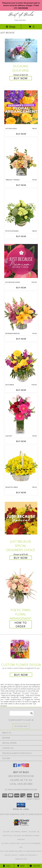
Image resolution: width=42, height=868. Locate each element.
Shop (11, 27)
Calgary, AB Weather (11, 843)
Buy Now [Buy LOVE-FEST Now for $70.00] (21, 441)
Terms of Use (21, 859)
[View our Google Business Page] (19, 766)
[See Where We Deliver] (21, 726)
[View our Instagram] (23, 766)
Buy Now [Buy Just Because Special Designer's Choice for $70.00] (21, 558)
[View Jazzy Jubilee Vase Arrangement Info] (21, 363)
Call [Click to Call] (7, 866)
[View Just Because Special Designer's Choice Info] (21, 518)
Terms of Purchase (28, 855)
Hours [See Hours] (35, 866)
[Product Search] (22, 713)
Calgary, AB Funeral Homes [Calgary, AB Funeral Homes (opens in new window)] (15, 832)
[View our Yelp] (27, 766)
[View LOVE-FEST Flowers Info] (21, 415)
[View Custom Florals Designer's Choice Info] (21, 107)
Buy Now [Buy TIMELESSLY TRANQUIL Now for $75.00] (21, 185)
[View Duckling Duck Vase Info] (21, 51)
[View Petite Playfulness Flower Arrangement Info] (21, 210)
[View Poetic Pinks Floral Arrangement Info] (21, 587)
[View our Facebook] (15, 766)
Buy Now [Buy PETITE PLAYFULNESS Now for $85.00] (21, 236)
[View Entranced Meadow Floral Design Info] (21, 312)
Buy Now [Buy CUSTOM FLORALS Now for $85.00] (21, 134)
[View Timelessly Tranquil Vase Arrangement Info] (21, 158)
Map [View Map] (21, 866)
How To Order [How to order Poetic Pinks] (21, 624)
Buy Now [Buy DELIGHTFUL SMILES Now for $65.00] (21, 492)
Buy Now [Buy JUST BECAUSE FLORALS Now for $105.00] (21, 288)
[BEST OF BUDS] (21, 21)
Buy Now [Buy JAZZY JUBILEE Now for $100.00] (21, 390)
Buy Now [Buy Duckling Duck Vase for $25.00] (21, 78)
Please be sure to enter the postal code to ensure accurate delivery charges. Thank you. (21, 5)
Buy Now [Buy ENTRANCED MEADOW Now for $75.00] (21, 339)
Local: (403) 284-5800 (21, 784)
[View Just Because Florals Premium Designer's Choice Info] (21, 261)
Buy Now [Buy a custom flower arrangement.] (21, 675)
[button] (21, 805)
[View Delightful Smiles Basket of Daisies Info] (21, 466)
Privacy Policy (11, 855)
